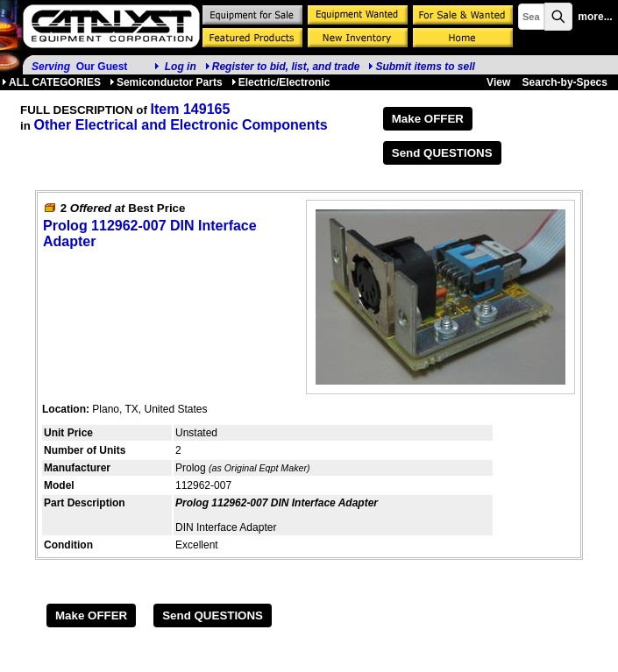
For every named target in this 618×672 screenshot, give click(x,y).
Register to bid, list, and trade (286, 67)
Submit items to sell (421, 67)
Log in (181, 67)
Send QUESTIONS (442, 153)
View (498, 82)
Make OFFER (428, 119)
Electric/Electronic (281, 82)
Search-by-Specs (565, 82)
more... (595, 17)
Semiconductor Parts (166, 82)
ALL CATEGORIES (51, 82)
